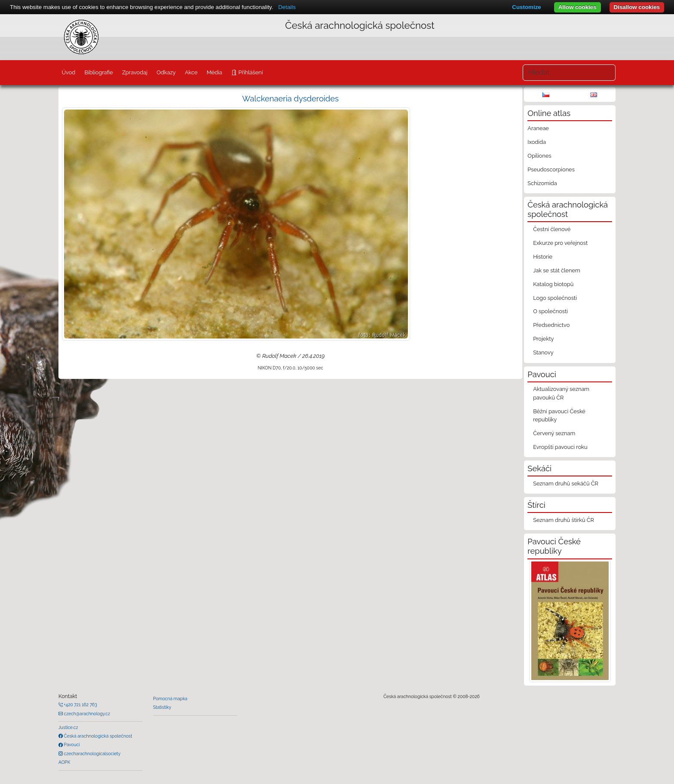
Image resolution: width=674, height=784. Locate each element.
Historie (543, 257)
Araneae (538, 128)
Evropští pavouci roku (560, 447)
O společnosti (550, 311)
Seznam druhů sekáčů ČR (566, 484)
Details (287, 7)
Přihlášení (250, 72)
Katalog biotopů (553, 284)
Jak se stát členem (557, 270)
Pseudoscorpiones (551, 169)
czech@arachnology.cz (86, 714)
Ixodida (537, 142)
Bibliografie (98, 72)
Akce (191, 72)
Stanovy (543, 352)
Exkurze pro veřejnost (560, 243)
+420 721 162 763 (80, 705)
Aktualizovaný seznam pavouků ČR (561, 393)
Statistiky (162, 707)
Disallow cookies (637, 7)
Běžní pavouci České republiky (559, 415)
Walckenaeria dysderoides (290, 99)
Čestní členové (552, 229)
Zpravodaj (135, 72)
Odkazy (166, 72)
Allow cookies (577, 7)
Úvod (68, 72)
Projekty (543, 339)
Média (214, 72)
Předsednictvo (551, 325)
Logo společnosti (555, 298)
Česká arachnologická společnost (97, 736)
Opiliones (539, 156)
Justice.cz (68, 727)
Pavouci (71, 744)
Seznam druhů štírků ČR (564, 520)
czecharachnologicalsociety (92, 753)
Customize (526, 7)
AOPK (64, 762)
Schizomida (542, 183)
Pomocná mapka (170, 699)
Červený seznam (554, 433)
